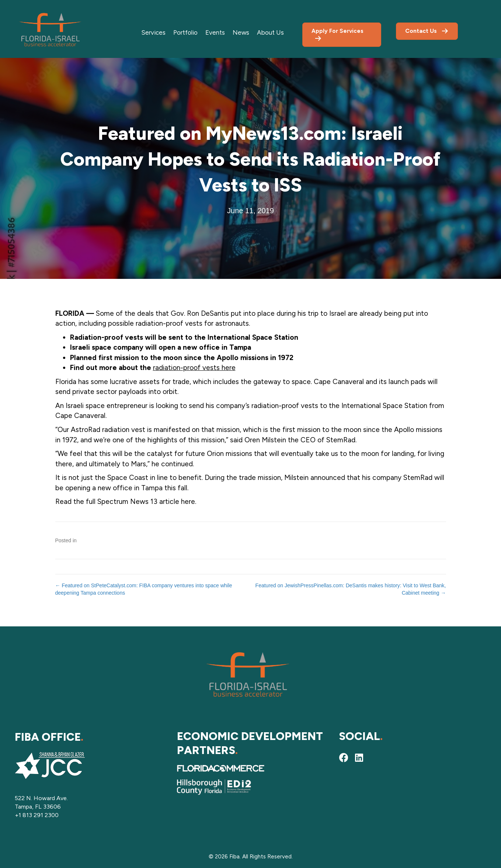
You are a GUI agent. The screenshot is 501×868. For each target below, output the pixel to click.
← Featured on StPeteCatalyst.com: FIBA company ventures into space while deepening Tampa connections (144, 589)
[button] (344, 757)
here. (189, 502)
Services (153, 32)
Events (215, 32)
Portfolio (185, 32)
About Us (270, 32)
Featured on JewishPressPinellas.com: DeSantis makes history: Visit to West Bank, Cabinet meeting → (351, 589)
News (241, 32)
